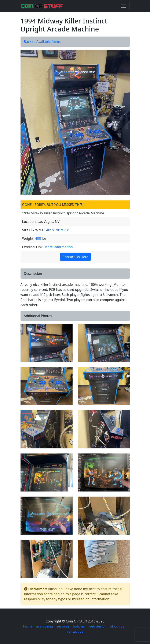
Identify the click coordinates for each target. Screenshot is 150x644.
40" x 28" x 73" (58, 230)
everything (44, 626)
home (28, 626)
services (63, 626)
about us (117, 626)
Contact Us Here (74, 257)
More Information (59, 247)
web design (98, 626)
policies (79, 626)
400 (38, 238)
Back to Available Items (42, 42)
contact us (75, 631)
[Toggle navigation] (124, 6)
